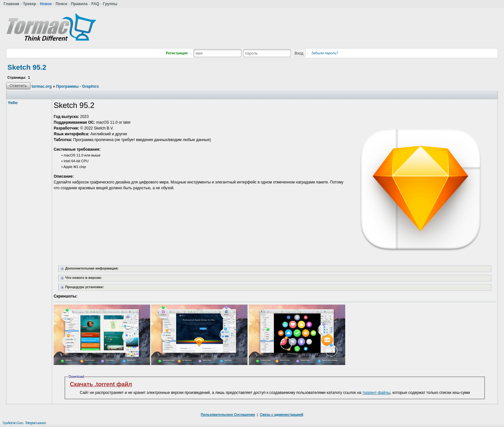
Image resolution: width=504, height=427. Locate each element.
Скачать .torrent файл (101, 384)
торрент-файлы (376, 393)
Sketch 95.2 (27, 67)
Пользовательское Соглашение (228, 414)
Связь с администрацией (281, 414)
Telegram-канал (36, 423)
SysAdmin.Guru (13, 423)
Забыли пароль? (325, 53)
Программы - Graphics (77, 86)
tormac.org (42, 86)
